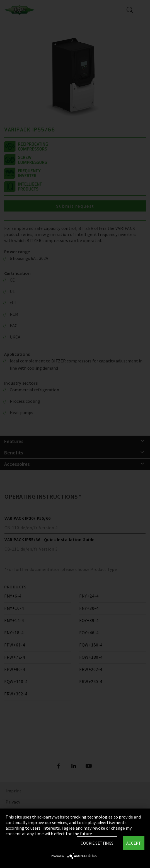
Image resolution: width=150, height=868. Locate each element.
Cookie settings (97, 843)
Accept (134, 843)
